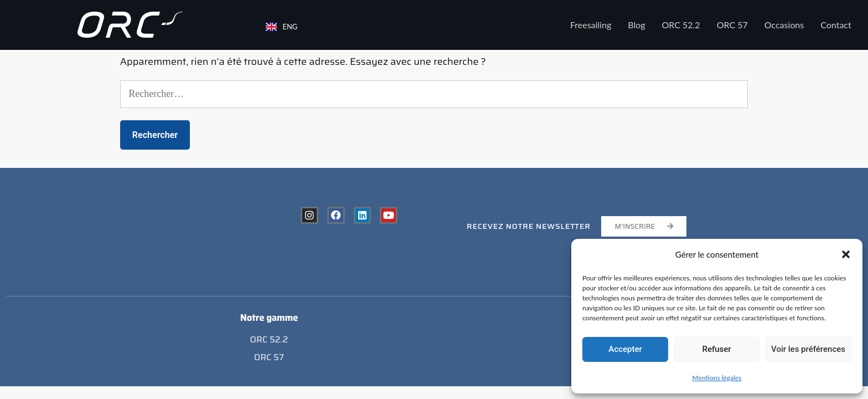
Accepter (625, 349)
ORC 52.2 (681, 25)
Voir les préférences (808, 349)
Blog (636, 25)
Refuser (716, 349)
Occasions (784, 25)
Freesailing (591, 25)
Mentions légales (717, 378)
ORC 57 (732, 25)
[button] (846, 254)
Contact (836, 25)
